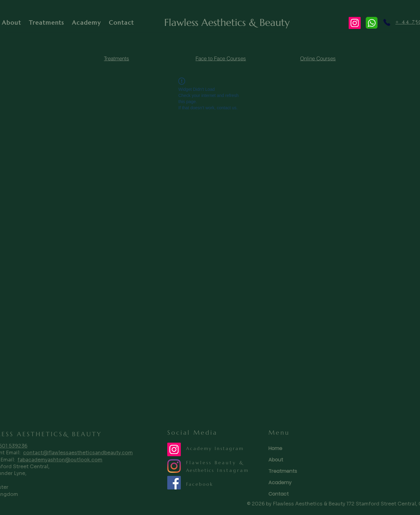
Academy (280, 483)
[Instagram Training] (174, 449)
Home (275, 448)
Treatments (283, 471)
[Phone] (387, 22)
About (276, 460)
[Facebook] (174, 483)
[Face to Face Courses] (221, 58)
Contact (279, 494)
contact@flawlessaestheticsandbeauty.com (78, 453)
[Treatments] (117, 58)
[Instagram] (355, 23)
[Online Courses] (318, 58)
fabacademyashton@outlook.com (60, 460)
